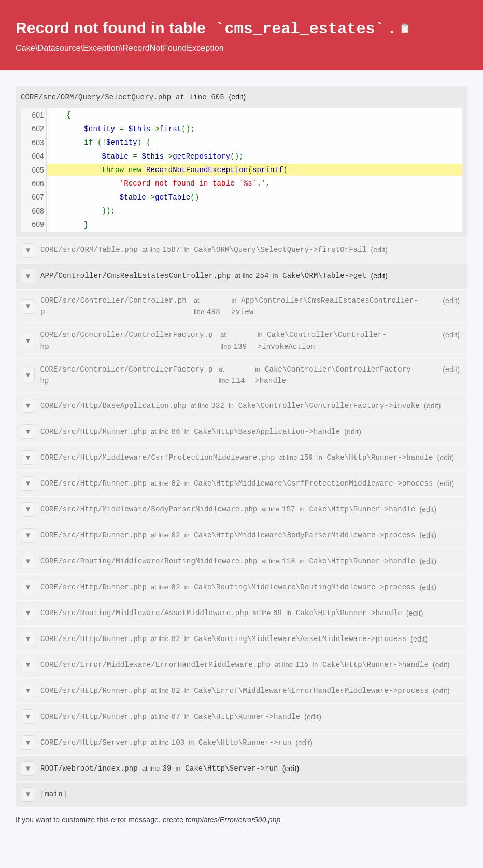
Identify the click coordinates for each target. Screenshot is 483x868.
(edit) (237, 96)
